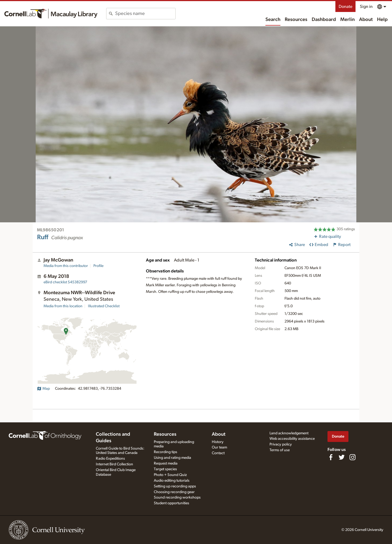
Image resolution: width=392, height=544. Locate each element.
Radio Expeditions (110, 459)
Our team (219, 447)
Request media (166, 463)
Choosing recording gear (174, 492)
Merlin (347, 20)
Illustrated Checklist (104, 306)
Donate (345, 7)
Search (273, 20)
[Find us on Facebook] (331, 457)
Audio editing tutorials (172, 481)
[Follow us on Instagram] (353, 457)
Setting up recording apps (175, 486)
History (218, 442)
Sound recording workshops (177, 497)
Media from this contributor (66, 266)
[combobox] (145, 14)
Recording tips (166, 452)
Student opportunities (171, 503)
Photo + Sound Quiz (170, 475)
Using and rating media (172, 458)
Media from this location (63, 306)
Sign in (366, 7)
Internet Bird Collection (114, 464)
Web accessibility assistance (292, 439)
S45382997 (65, 282)
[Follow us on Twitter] (342, 457)
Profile (98, 266)
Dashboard (324, 20)
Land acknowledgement (289, 433)
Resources (296, 20)
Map (43, 389)
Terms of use (280, 450)
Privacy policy (281, 444)
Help (382, 20)
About (366, 20)
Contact (218, 453)
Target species (165, 469)
